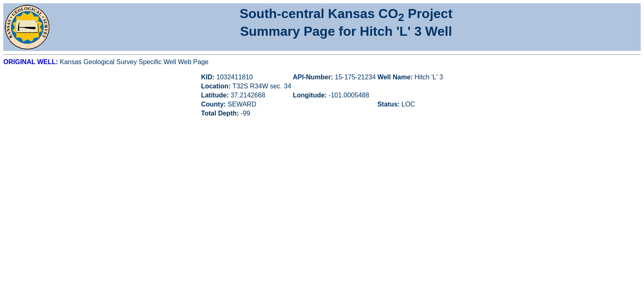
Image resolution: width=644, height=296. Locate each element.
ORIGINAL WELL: (31, 62)
